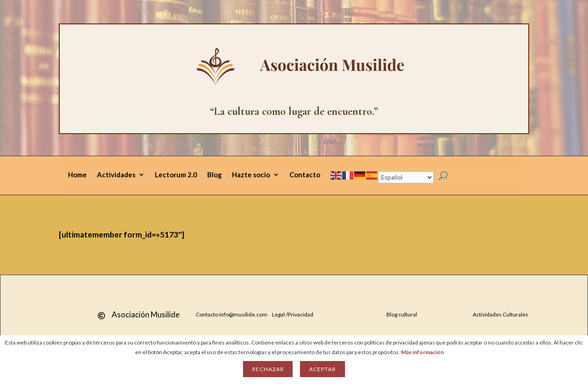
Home (77, 175)
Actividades (116, 175)
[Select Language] (406, 177)
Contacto (305, 175)
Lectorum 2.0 (176, 175)
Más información (422, 352)
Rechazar (268, 369)
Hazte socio (251, 175)
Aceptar (322, 369)
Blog (215, 175)
